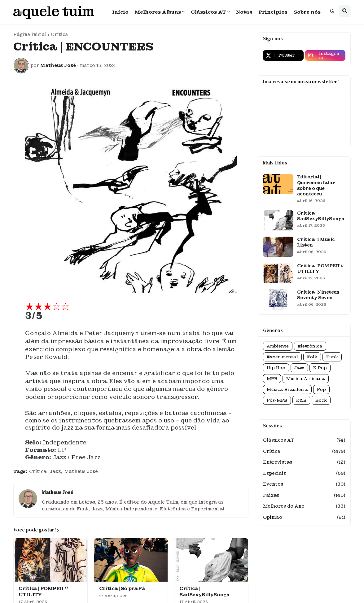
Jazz (55, 471)
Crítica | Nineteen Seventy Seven (318, 295)
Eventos (304, 484)
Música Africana (306, 379)
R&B (301, 400)
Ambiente (278, 346)
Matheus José (81, 471)
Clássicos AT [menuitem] (208, 12)
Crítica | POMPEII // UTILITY (43, 592)
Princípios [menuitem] (273, 12)
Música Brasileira (287, 389)
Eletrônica (310, 346)
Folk (312, 357)
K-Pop (320, 368)
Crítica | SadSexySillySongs (204, 592)
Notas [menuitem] (244, 12)
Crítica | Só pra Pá (122, 589)
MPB (272, 379)
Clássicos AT (304, 440)
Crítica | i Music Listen (316, 242)
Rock (321, 400)
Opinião (304, 518)
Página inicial (30, 34)
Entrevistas (304, 462)
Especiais (304, 474)
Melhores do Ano (304, 506)
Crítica (59, 34)
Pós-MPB (277, 400)
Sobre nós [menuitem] (307, 12)
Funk (332, 357)
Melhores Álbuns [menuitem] (158, 12)
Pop (321, 389)
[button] (332, 11)
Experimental (282, 357)
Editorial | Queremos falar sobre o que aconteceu (316, 185)
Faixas (304, 496)
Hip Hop (276, 368)
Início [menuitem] (120, 12)
